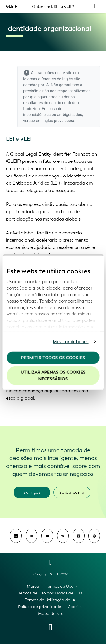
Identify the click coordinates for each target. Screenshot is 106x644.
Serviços (32, 492)
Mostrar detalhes (71, 342)
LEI (54, 6)
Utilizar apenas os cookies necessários (53, 376)
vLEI (68, 6)
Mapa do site (51, 614)
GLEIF (11, 6)
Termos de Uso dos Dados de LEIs (50, 593)
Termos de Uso (60, 586)
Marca (33, 586)
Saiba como (72, 492)
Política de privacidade (40, 607)
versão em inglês (38, 121)
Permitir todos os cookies (53, 358)
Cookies (75, 607)
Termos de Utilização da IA (50, 600)
